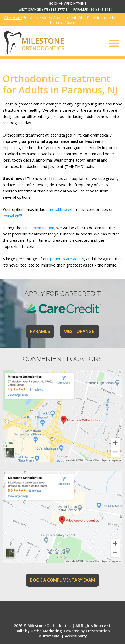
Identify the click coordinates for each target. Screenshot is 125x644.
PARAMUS (40, 331)
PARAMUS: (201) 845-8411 (93, 10)
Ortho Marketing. (47, 631)
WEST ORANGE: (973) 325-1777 (42, 10)
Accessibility (76, 636)
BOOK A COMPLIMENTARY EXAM (63, 580)
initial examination (38, 228)
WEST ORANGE (80, 331)
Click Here (13, 17)
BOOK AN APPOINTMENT (68, 4)
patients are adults (67, 259)
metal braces (61, 209)
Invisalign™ (12, 216)
